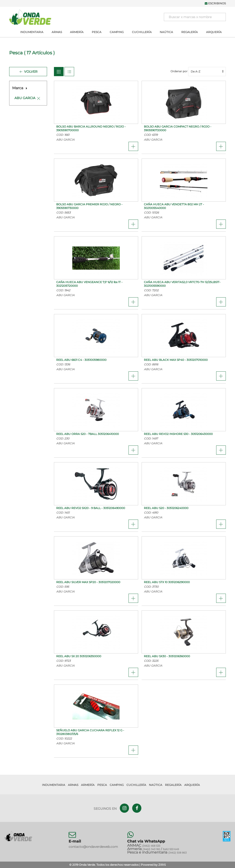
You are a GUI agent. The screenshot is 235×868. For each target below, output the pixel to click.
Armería (77, 32)
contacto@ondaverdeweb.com (93, 847)
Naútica (166, 32)
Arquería (214, 32)
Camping (117, 32)
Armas (57, 32)
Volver (28, 72)
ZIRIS (162, 865)
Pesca (97, 32)
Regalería (190, 32)
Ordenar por (198, 71)
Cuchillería (142, 32)
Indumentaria (32, 32)
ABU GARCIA (25, 98)
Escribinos (215, 3)
